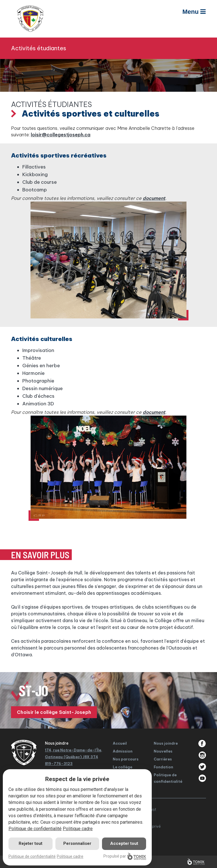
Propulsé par (125, 856)
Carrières (163, 759)
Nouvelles (163, 751)
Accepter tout (124, 843)
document (154, 198)
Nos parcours (126, 759)
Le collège (122, 767)
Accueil (120, 743)
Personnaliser (77, 843)
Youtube (202, 778)
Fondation (163, 767)
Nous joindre (166, 743)
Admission (123, 751)
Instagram (202, 755)
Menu (194, 12)
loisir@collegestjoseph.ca (61, 135)
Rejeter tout (31, 843)
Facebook (202, 744)
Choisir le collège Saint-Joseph (54, 712)
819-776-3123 (59, 764)
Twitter (202, 767)
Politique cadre (78, 829)
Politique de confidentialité (35, 829)
